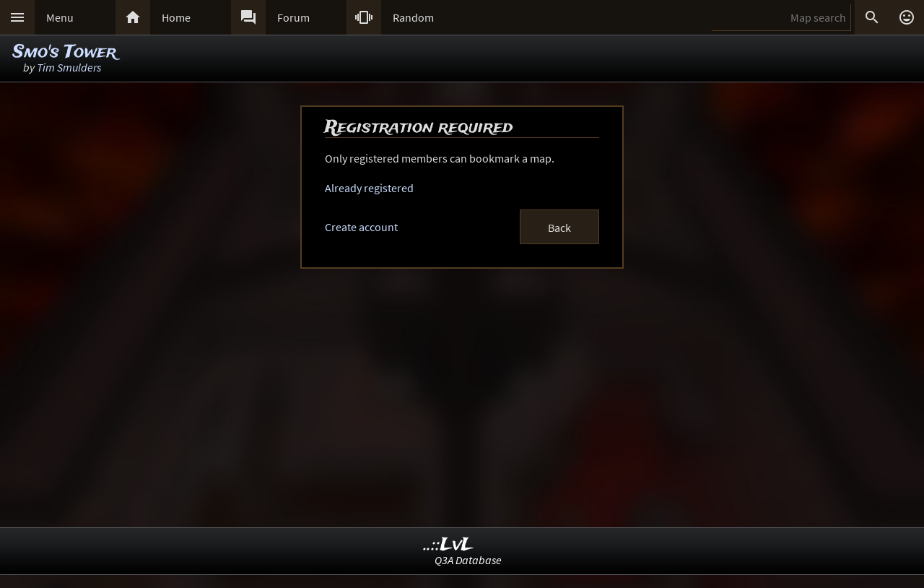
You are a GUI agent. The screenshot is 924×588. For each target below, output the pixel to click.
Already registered (369, 188)
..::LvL (449, 545)
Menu (60, 17)
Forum (293, 17)
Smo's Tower (65, 52)
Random (413, 17)
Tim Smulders (69, 67)
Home (176, 17)
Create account (361, 227)
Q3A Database (468, 560)
